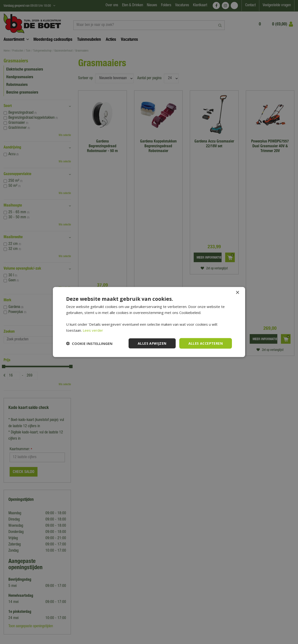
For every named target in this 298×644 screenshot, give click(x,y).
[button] (89, 343)
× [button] (237, 292)
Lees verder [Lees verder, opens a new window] (93, 330)
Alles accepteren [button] (206, 343)
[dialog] (149, 322)
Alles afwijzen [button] (152, 343)
